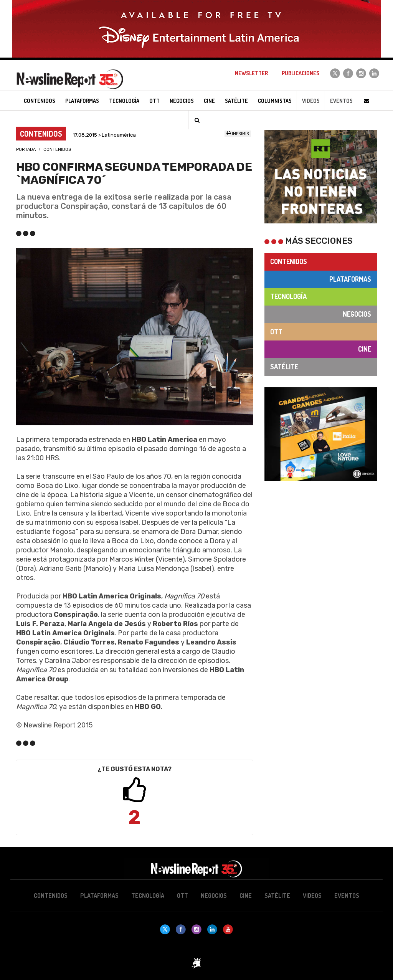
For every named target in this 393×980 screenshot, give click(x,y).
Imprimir (238, 134)
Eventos (341, 101)
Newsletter (251, 73)
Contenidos (57, 150)
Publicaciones (301, 73)
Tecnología (288, 296)
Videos (311, 101)
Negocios (357, 314)
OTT (276, 332)
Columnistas (275, 101)
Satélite (284, 367)
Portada (26, 150)
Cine (365, 349)
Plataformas (350, 279)
